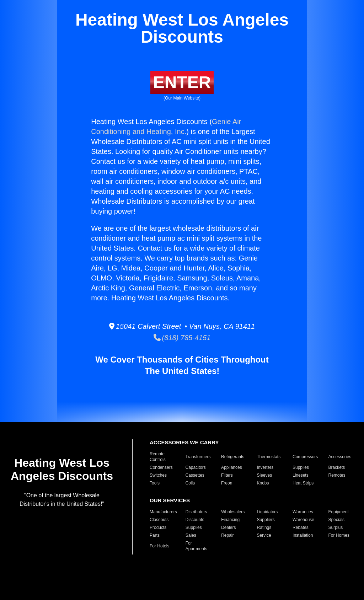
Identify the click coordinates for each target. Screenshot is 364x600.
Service (264, 535)
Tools (155, 483)
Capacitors (196, 467)
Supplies (301, 467)
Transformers (198, 457)
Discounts (195, 520)
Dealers (228, 527)
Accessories (340, 457)
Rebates (301, 527)
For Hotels (159, 546)
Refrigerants (233, 457)
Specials (336, 520)
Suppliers (266, 520)
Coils (190, 483)
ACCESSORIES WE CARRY (184, 442)
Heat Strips (303, 483)
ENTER (182, 82)
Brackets (337, 467)
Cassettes (195, 475)
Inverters (265, 467)
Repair (227, 535)
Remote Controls (158, 457)
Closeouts (159, 520)
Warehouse (303, 520)
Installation (303, 535)
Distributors (196, 512)
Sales (191, 535)
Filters (227, 475)
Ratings (264, 527)
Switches (158, 475)
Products (158, 527)
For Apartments (196, 546)
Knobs (263, 483)
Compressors (305, 457)
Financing (230, 520)
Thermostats (269, 457)
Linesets (301, 475)
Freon (227, 483)
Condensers (161, 467)
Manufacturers (163, 512)
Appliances (232, 467)
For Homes (339, 535)
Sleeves (265, 475)
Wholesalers (233, 512)
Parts (155, 535)
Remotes (337, 475)
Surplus (336, 527)
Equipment (339, 512)
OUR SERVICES (170, 500)
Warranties (303, 512)
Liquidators (267, 512)
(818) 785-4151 (182, 338)
